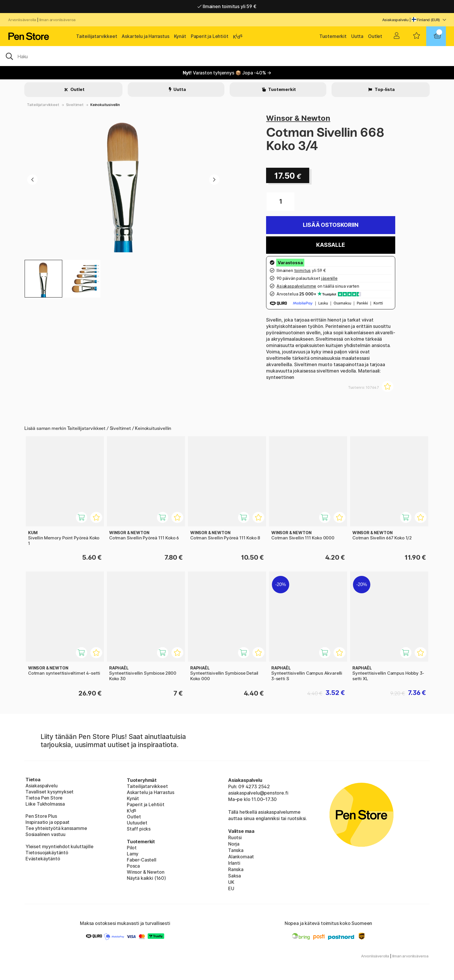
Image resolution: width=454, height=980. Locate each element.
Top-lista (384, 89)
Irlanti (234, 863)
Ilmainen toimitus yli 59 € (227, 6)
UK (231, 882)
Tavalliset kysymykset (50, 792)
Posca (133, 866)
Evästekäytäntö (43, 859)
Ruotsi (235, 837)
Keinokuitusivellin (105, 105)
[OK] (227, 56)
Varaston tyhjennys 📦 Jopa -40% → (227, 73)
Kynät (180, 36)
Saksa (235, 876)
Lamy (133, 854)
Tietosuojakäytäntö (47, 853)
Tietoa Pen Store (44, 798)
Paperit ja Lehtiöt (210, 36)
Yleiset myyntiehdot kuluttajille (59, 846)
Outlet (375, 36)
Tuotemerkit (333, 36)
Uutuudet (137, 823)
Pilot (132, 848)
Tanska (236, 850)
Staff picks (139, 829)
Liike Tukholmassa (45, 804)
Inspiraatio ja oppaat (47, 822)
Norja (234, 844)
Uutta (357, 36)
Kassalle (331, 245)
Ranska (236, 869)
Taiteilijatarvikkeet (97, 36)
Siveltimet (75, 105)
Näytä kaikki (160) (146, 878)
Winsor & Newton (298, 118)
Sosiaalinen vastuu (45, 834)
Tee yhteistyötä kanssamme (56, 828)
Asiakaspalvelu (396, 20)
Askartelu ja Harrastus (145, 36)
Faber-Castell (142, 860)
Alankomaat (241, 857)
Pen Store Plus (41, 816)
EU (231, 888)
